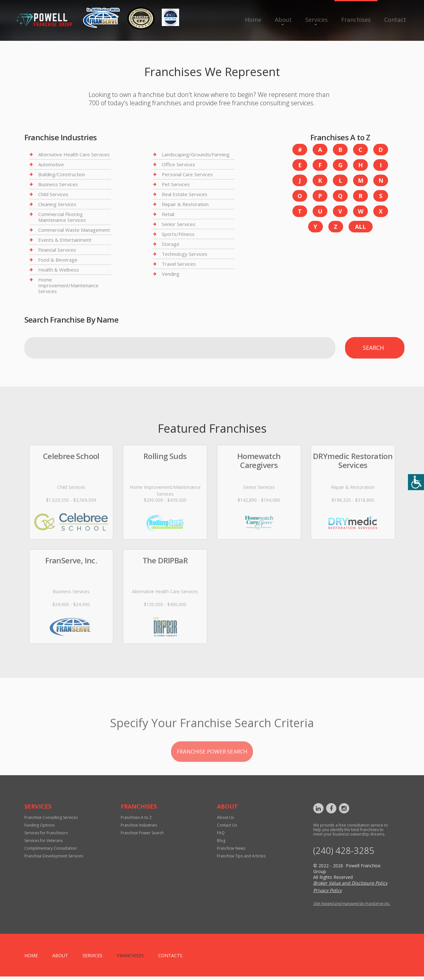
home (31, 959)
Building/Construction (62, 174)
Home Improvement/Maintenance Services (68, 285)
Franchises (356, 20)
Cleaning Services (57, 204)
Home (253, 20)
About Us (225, 820)
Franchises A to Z (136, 820)
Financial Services (57, 250)
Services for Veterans (43, 843)
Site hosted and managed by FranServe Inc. (352, 907)
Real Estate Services (185, 194)
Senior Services (179, 224)
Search (373, 348)
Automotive (51, 164)
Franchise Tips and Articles (241, 859)
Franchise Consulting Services (51, 820)
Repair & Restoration (185, 204)
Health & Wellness (59, 270)
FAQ (221, 836)
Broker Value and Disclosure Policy (350, 886)
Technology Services (185, 254)
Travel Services (179, 264)
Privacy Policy (328, 894)
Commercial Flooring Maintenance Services (62, 217)
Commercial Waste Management (74, 230)
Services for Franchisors (46, 836)
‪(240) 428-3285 (346, 854)
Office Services (178, 164)
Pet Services (176, 184)
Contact (395, 20)
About (283, 20)
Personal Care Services (187, 174)
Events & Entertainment (65, 240)
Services (316, 20)
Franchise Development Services (54, 859)
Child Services (53, 194)
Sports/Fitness (178, 234)
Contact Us (227, 828)
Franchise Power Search (142, 836)
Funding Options (39, 828)
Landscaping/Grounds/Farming (196, 155)
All (360, 227)
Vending (171, 274)
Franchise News (231, 851)
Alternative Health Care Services (74, 155)
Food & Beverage (58, 260)
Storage (171, 244)
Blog (221, 843)
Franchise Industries (139, 828)
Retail (168, 214)
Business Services (58, 184)
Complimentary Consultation (51, 851)
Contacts (170, 959)
